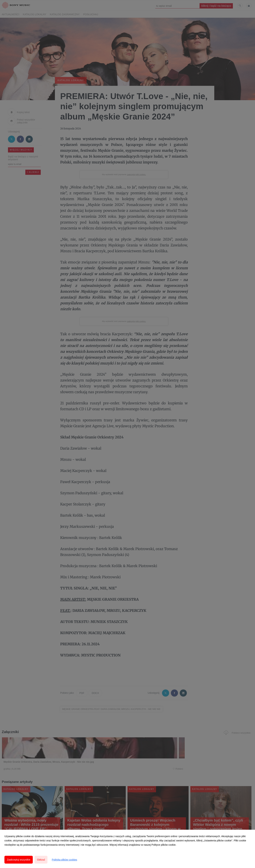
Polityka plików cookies (64, 860)
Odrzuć (41, 860)
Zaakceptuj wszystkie (19, 860)
